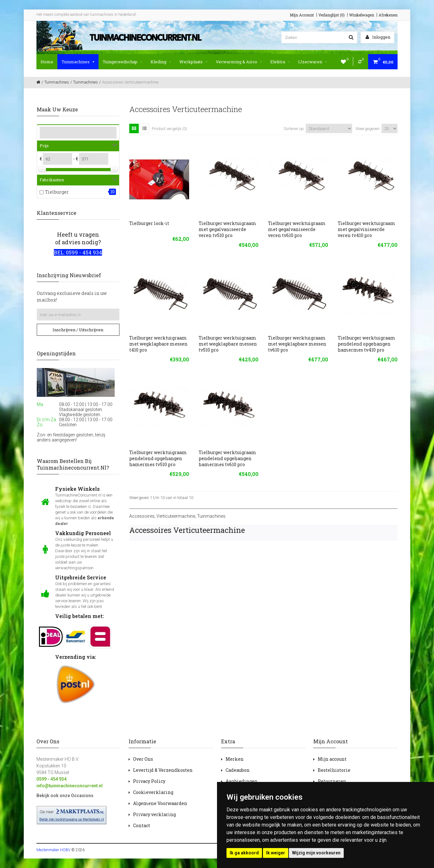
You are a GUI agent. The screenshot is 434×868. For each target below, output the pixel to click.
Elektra (280, 62)
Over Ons (143, 759)
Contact (142, 825)
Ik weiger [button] (276, 853)
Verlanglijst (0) (332, 15)
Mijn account (332, 759)
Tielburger (57, 192)
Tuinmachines (78, 62)
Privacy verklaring (154, 814)
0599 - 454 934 (51, 779)
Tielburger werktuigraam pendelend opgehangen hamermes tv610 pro (227, 458)
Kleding (161, 62)
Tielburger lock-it (149, 223)
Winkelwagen (362, 15)
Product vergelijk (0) (169, 129)
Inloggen (378, 37)
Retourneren (332, 781)
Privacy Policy (149, 781)
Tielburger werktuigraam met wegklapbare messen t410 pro (158, 344)
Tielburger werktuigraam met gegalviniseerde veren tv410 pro (367, 229)
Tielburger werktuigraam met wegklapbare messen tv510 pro (228, 344)
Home (47, 62)
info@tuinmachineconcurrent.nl (70, 786)
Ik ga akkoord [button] (244, 853)
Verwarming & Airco (239, 62)
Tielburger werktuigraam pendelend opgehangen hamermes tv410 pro (367, 344)
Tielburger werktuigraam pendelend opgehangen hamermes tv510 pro (158, 458)
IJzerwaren (313, 62)
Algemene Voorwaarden (160, 803)
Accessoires (142, 516)
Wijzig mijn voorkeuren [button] (316, 853)
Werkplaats (193, 62)
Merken (235, 759)
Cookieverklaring (153, 792)
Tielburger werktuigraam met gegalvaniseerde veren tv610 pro (297, 229)
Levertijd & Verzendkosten (163, 770)
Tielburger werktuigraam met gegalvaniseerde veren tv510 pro (227, 229)
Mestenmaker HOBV (53, 850)
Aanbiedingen (242, 781)
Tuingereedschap (122, 62)
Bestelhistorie (334, 770)
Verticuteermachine (176, 516)
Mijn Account (302, 15)
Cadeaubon (238, 770)
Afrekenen (388, 15)
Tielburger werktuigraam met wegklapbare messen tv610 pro (297, 344)
